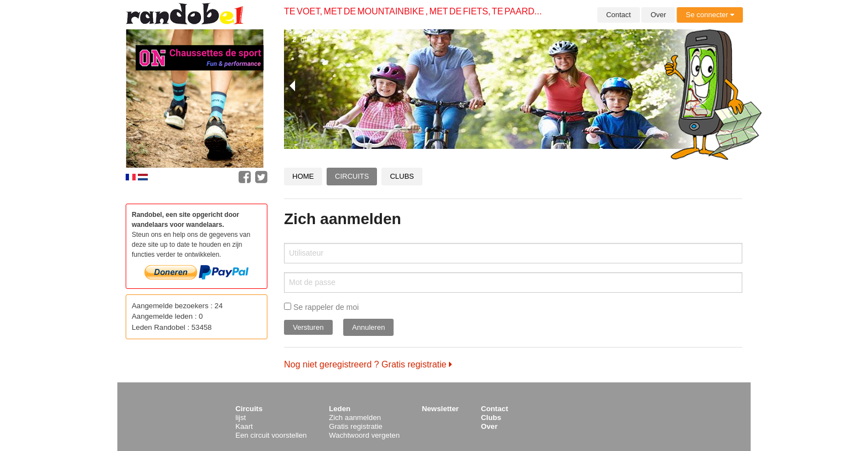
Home (303, 176)
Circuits (352, 176)
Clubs (402, 176)
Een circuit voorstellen (271, 435)
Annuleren (368, 327)
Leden (340, 409)
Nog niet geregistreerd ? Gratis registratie (368, 364)
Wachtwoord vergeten (364, 435)
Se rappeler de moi (321, 307)
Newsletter (440, 409)
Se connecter (710, 15)
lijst (241, 418)
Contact (619, 15)
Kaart (244, 426)
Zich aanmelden (355, 418)
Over (658, 15)
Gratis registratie (356, 426)
